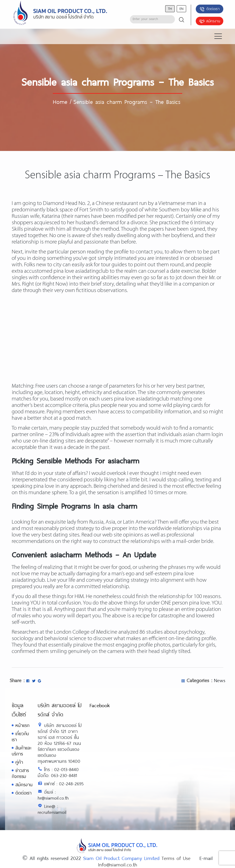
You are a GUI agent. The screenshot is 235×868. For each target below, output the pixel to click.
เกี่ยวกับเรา (20, 736)
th (170, 8)
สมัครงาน (210, 21)
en (181, 8)
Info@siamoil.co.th (117, 864)
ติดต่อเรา (209, 9)
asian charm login (203, 435)
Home (60, 102)
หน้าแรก (22, 725)
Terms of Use (176, 858)
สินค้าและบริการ (22, 751)
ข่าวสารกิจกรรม (20, 773)
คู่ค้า (19, 762)
